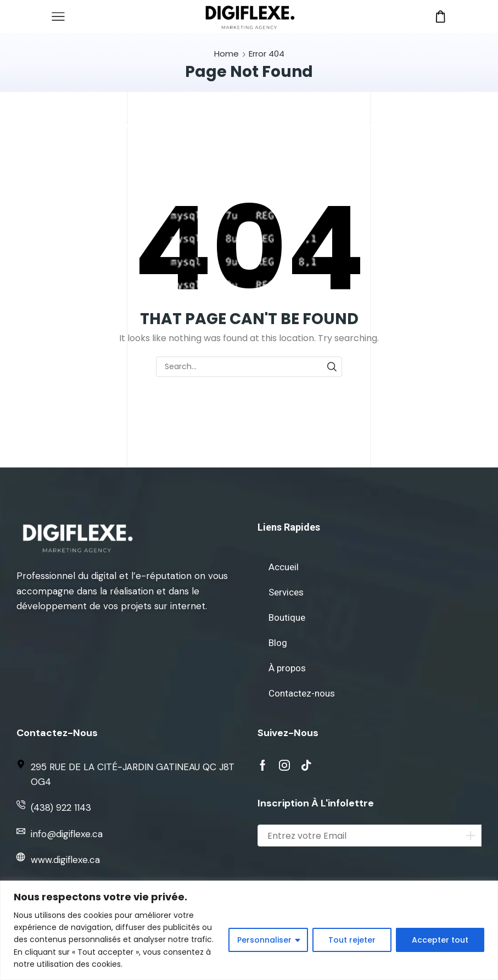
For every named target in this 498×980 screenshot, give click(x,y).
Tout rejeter (352, 940)
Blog (278, 643)
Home (226, 54)
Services (286, 592)
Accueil (284, 567)
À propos (287, 668)
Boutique (287, 617)
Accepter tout (440, 940)
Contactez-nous (302, 693)
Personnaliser (264, 940)
